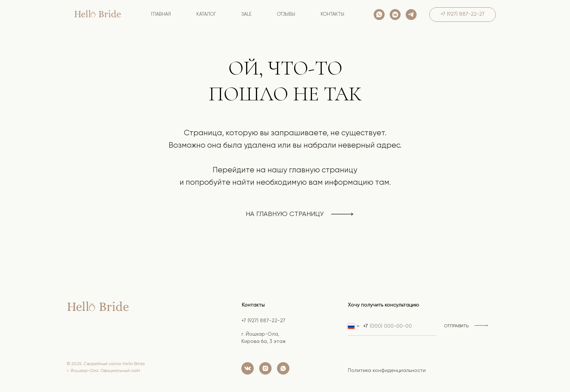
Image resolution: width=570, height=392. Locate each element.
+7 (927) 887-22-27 (263, 321)
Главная (161, 14)
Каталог (206, 14)
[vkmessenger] (395, 15)
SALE (246, 14)
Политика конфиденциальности (387, 371)
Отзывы (286, 14)
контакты (332, 14)
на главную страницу (285, 214)
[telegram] (411, 15)
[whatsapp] (379, 15)
